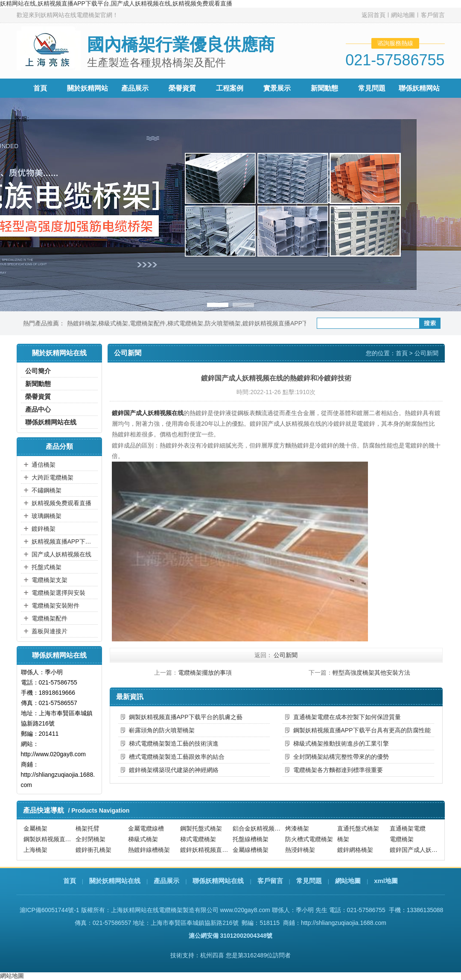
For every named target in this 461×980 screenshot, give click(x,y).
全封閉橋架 (90, 840)
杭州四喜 (212, 955)
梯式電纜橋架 (185, 323)
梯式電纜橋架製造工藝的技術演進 (174, 743)
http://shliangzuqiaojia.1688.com (344, 923)
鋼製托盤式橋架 (201, 829)
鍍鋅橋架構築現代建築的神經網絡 (174, 770)
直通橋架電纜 (408, 829)
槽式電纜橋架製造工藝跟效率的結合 (177, 757)
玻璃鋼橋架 (47, 516)
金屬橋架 (35, 829)
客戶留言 (433, 15)
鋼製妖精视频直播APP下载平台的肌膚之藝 (186, 717)
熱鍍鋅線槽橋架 (149, 850)
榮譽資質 (182, 88)
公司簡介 (38, 371)
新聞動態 (324, 88)
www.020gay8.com (245, 910)
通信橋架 (44, 465)
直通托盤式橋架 (358, 829)
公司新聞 (426, 353)
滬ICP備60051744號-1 (50, 910)
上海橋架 (35, 850)
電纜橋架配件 (148, 323)
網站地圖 (403, 15)
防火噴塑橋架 (223, 323)
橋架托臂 (88, 829)
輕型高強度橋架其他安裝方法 (371, 673)
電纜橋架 (402, 840)
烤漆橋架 (297, 829)
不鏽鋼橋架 (47, 490)
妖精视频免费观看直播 (61, 503)
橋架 (343, 840)
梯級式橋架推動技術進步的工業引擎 (341, 743)
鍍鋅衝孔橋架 (93, 850)
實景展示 (277, 88)
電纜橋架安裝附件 (55, 606)
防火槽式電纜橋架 (309, 840)
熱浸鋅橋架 (300, 850)
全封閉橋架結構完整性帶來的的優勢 (341, 757)
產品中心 (38, 409)
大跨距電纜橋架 (53, 477)
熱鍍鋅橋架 (82, 323)
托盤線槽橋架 (251, 840)
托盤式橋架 (47, 567)
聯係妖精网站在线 (51, 422)
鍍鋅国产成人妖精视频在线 (148, 413)
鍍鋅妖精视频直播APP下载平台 (284, 323)
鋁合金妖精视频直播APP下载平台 (258, 829)
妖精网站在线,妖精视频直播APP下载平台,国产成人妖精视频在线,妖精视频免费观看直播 (116, 3)
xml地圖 (386, 881)
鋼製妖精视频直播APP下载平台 (49, 840)
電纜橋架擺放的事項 (205, 673)
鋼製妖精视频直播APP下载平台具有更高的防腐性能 (362, 730)
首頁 (40, 88)
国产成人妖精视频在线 (61, 554)
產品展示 (135, 88)
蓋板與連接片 (50, 631)
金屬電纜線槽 (146, 829)
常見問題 (372, 88)
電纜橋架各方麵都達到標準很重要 (338, 770)
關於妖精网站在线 (115, 881)
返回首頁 (373, 15)
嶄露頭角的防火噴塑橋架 (162, 730)
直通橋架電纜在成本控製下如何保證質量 (347, 717)
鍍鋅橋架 (44, 529)
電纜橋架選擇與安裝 (58, 593)
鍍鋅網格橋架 (355, 850)
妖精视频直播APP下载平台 (64, 541)
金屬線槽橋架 (251, 850)
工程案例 (230, 88)
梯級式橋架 (113, 323)
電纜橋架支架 (50, 580)
